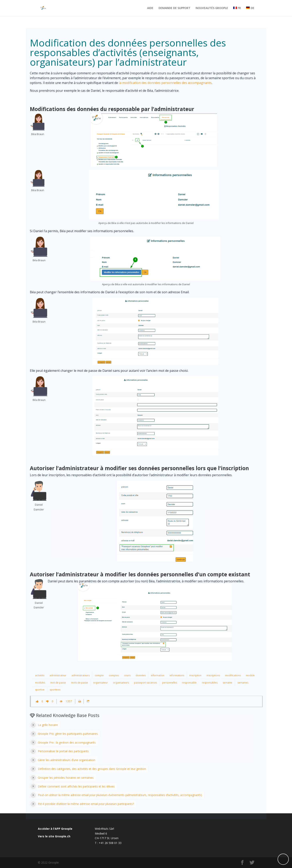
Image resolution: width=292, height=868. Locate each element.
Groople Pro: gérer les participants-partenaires (68, 734)
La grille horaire (48, 725)
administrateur (58, 675)
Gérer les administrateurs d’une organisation (67, 760)
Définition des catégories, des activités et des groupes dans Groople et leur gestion (92, 769)
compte (99, 675)
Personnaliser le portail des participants (63, 751)
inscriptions (213, 675)
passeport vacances (145, 683)
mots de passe (80, 683)
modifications (233, 675)
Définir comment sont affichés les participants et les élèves (76, 786)
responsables (210, 683)
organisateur (101, 683)
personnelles (170, 683)
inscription (195, 675)
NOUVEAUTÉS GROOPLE (212, 8)
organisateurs (121, 683)
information (158, 675)
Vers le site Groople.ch (54, 836)
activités (40, 675)
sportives (55, 690)
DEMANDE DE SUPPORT (174, 8)
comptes (114, 675)
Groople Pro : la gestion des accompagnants (67, 742)
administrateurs (81, 675)
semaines (243, 683)
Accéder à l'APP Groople (55, 829)
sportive (40, 690)
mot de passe (58, 683)
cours (127, 675)
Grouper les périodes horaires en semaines (66, 778)
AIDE (150, 8)
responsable (189, 683)
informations (177, 675)
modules (40, 683)
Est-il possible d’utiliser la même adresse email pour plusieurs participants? (86, 804)
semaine (227, 683)
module (250, 675)
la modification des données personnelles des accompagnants (165, 83)
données (141, 675)
